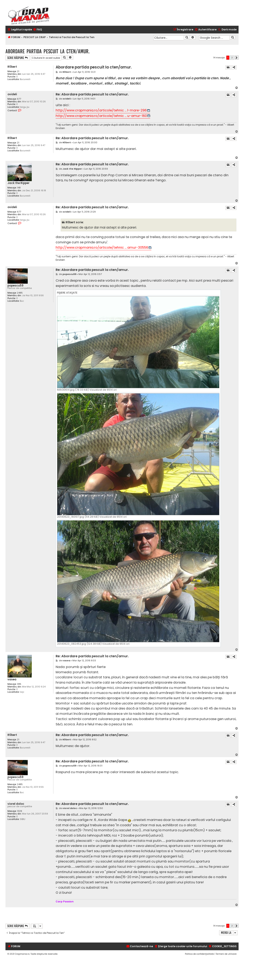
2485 (20, 293)
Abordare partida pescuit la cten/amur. (48, 51)
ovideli (12, 94)
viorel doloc (16, 804)
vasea (12, 679)
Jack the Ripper (19, 183)
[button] (237, 58)
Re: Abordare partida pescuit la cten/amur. (92, 95)
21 (18, 71)
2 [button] (232, 58)
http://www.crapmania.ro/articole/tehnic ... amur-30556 (102, 247)
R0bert (12, 67)
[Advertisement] (177, 915)
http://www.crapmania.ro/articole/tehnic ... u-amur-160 (101, 116)
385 (19, 684)
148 (19, 188)
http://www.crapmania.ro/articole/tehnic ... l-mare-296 (101, 110)
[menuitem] (37, 30)
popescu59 (15, 286)
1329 (20, 811)
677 (19, 99)
